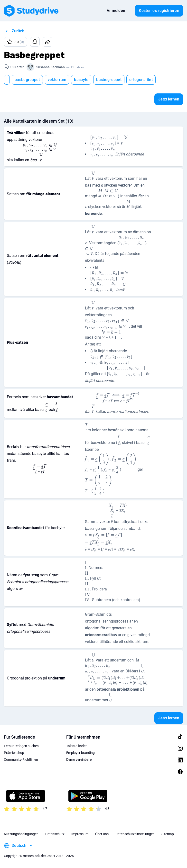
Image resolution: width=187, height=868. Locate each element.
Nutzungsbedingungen (21, 834)
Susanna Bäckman (51, 67)
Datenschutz (55, 834)
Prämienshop (14, 753)
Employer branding (80, 753)
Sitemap (168, 834)
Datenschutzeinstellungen (135, 834)
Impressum (80, 834)
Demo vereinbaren (80, 759)
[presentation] (40, 147)
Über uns (102, 834)
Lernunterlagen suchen (21, 746)
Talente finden (77, 746)
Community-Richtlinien (21, 759)
